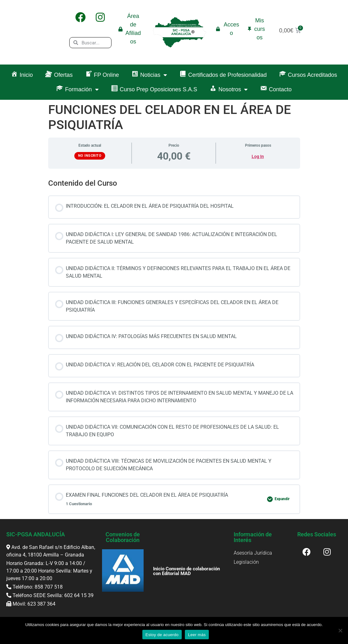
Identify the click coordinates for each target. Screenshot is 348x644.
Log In (258, 156)
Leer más (197, 635)
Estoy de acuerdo (162, 635)
